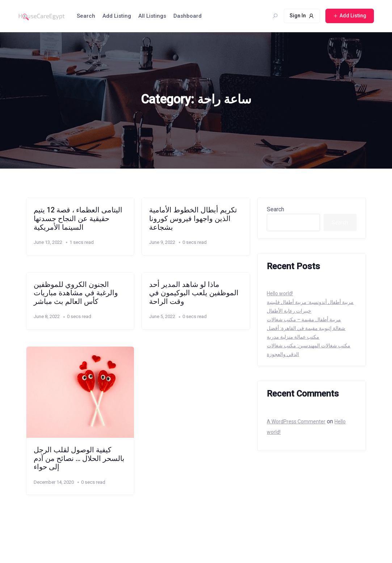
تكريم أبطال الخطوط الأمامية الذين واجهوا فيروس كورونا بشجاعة (193, 219)
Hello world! (280, 293)
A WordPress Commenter (296, 422)
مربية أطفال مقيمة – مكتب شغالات (304, 319)
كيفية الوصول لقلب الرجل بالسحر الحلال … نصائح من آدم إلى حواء (79, 458)
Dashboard (187, 16)
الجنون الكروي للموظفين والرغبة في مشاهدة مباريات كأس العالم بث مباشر (76, 293)
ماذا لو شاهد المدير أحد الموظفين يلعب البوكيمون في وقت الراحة (194, 293)
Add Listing (117, 16)
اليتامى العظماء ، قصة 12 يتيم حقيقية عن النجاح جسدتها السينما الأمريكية (78, 219)
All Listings (152, 16)
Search (86, 16)
